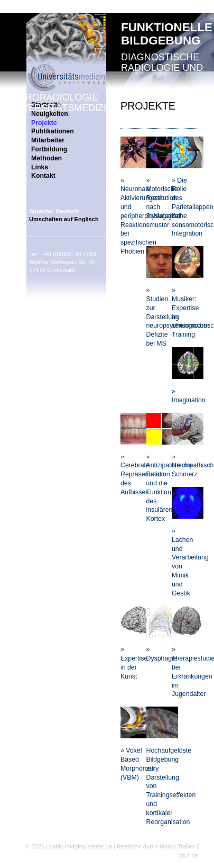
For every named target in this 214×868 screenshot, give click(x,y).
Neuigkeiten (50, 114)
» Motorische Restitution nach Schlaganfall (164, 198)
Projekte (44, 123)
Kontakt (43, 176)
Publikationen (53, 131)
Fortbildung (49, 149)
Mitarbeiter (48, 140)
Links (40, 167)
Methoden (46, 158)
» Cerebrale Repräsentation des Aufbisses (143, 474)
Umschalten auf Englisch (64, 219)
